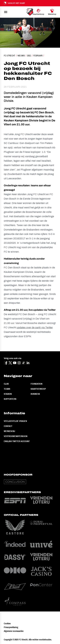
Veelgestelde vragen (15, 421)
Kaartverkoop (38, 389)
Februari (38, 56)
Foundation (36, 384)
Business (35, 394)
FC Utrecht (9, 56)
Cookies (7, 623)
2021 (29, 56)
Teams (7, 389)
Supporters (10, 399)
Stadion (8, 394)
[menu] (6, 12)
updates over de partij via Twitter (35, 328)
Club (6, 384)
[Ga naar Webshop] (52, 12)
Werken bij (9, 431)
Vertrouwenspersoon (16, 436)
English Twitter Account (17, 441)
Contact (8, 426)
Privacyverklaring (11, 627)
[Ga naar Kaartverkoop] (38, 12)
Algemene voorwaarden (14, 631)
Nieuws (21, 56)
